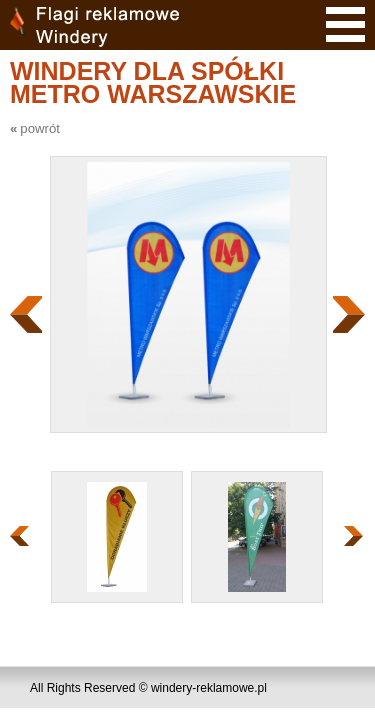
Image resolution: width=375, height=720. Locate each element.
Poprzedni (26, 314)
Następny (349, 314)
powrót (40, 128)
